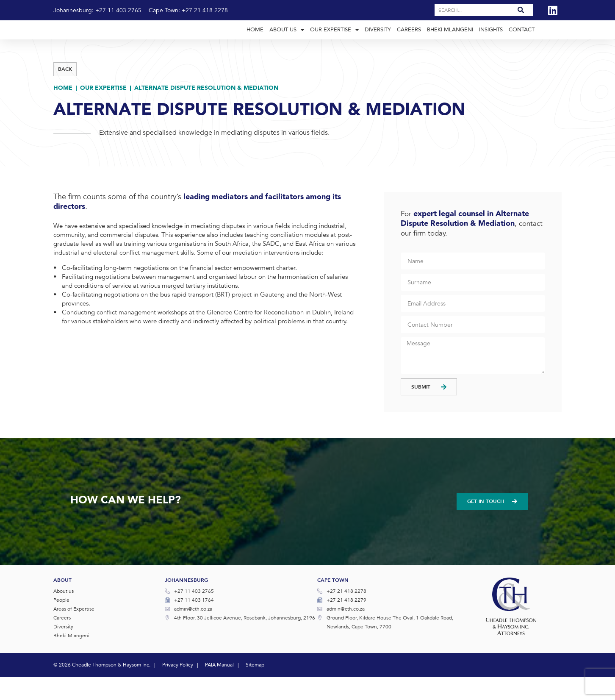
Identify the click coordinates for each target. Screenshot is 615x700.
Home (255, 41)
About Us (287, 41)
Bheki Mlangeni (450, 41)
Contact (522, 41)
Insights (491, 41)
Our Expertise (334, 41)
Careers (409, 41)
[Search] (521, 10)
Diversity (378, 41)
